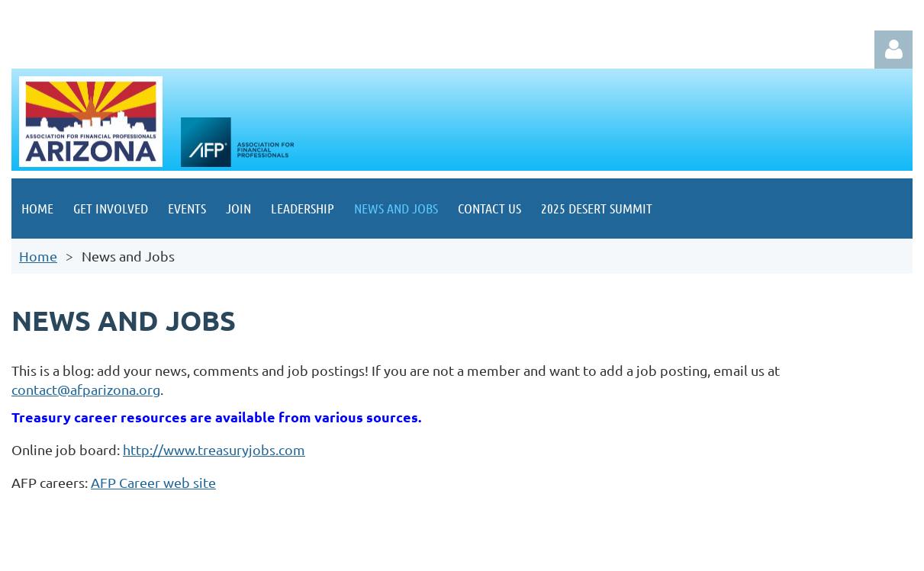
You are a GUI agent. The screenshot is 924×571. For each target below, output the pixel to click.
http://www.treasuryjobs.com (214, 449)
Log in (893, 50)
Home (38, 256)
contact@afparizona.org (86, 389)
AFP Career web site (153, 482)
